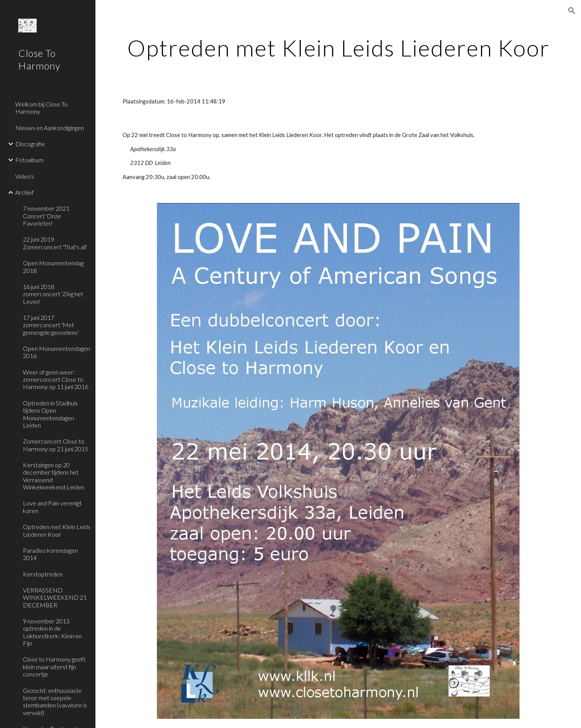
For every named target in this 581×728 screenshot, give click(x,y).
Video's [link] (25, 176)
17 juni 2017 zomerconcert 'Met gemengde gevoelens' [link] (51, 325)
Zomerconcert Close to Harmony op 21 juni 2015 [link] (56, 445)
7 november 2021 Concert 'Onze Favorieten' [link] (46, 216)
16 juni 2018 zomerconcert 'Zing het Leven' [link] (53, 294)
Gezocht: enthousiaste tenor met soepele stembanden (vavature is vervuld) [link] (55, 701)
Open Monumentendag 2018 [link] (53, 266)
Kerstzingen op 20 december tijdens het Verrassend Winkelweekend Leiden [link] (54, 476)
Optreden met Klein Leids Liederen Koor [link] (57, 530)
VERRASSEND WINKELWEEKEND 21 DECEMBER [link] (55, 597)
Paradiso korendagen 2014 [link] (50, 554)
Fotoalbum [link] (29, 160)
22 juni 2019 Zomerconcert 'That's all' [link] (55, 243)
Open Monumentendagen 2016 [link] (56, 352)
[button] (572, 11)
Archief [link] (25, 192)
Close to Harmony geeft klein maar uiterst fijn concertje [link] (54, 667)
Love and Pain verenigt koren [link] (52, 507)
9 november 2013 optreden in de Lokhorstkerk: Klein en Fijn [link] (52, 632)
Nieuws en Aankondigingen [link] (50, 128)
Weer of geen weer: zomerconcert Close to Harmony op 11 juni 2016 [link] (56, 379)
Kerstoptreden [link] (43, 574)
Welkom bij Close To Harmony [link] (41, 108)
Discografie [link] (30, 144)
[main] (338, 48)
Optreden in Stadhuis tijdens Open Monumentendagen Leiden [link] (50, 414)
